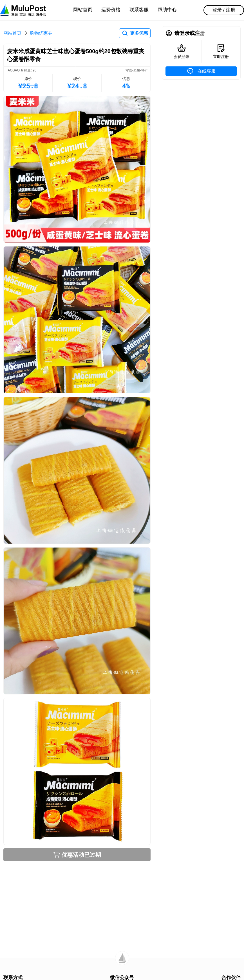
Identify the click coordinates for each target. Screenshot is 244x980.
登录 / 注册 (224, 10)
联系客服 (139, 10)
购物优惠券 (41, 33)
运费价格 (111, 10)
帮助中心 (167, 10)
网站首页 (83, 10)
